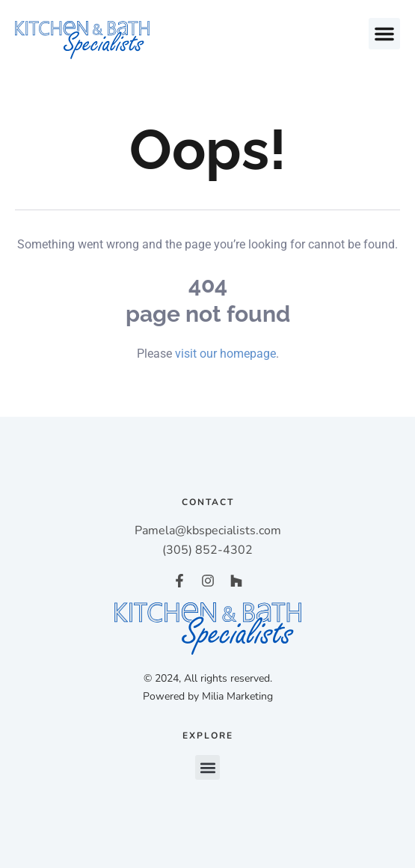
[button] (384, 34)
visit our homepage (225, 354)
